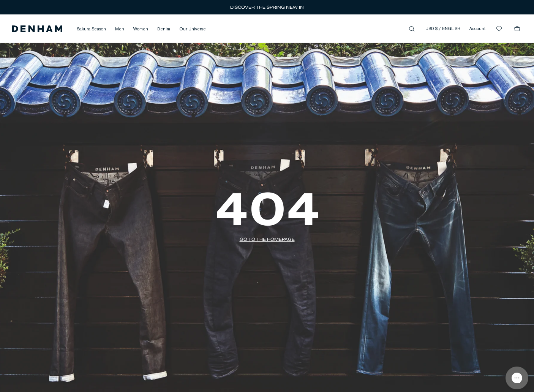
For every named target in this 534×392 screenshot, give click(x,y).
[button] (37, 29)
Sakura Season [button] (91, 29)
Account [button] (477, 29)
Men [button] (120, 29)
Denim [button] (164, 29)
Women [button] (141, 29)
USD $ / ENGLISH (443, 29)
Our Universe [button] (193, 29)
